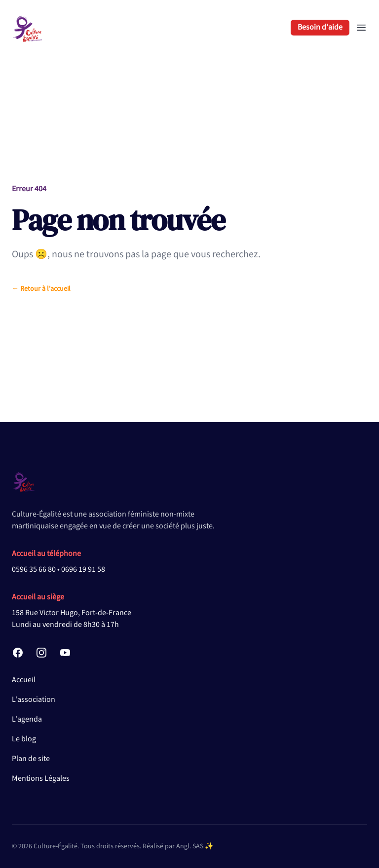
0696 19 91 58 (83, 570)
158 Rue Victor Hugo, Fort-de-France (72, 613)
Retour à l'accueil (41, 289)
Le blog (24, 739)
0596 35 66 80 (34, 570)
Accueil (24, 680)
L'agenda (27, 719)
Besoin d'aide (320, 27)
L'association (34, 700)
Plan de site (31, 759)
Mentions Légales (41, 779)
